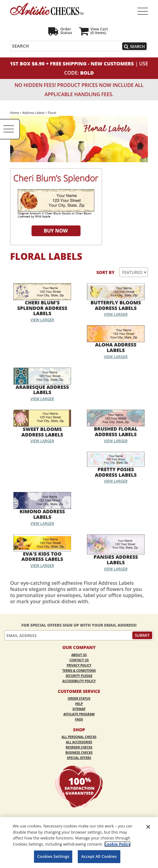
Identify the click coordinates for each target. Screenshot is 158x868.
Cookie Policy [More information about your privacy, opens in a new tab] (118, 844)
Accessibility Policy (79, 681)
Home (15, 113)
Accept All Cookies (99, 856)
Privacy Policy (79, 665)
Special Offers (79, 758)
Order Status (79, 698)
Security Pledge (79, 676)
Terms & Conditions (79, 671)
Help (79, 704)
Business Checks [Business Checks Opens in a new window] (79, 753)
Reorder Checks (79, 747)
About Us (79, 655)
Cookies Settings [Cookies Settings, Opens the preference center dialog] (53, 856)
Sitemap (79, 709)
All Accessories (79, 742)
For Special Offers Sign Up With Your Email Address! (79, 625)
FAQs (79, 719)
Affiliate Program (79, 714)
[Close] (148, 827)
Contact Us (79, 660)
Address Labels (33, 113)
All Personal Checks (79, 737)
